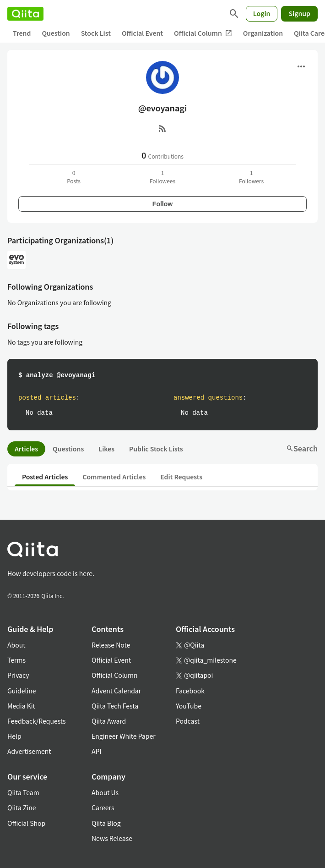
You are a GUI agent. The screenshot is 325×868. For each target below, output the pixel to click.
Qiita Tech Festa (115, 706)
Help (14, 736)
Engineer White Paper (124, 736)
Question (56, 33)
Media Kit (21, 706)
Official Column (203, 33)
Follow (162, 204)
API (96, 751)
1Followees (162, 177)
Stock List (96, 33)
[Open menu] (301, 66)
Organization (263, 33)
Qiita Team (23, 792)
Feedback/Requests (37, 721)
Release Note (111, 645)
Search (302, 448)
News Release (112, 838)
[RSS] (162, 128)
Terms (16, 660)
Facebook (190, 691)
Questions (68, 449)
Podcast (188, 721)
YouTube (189, 706)
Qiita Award (109, 721)
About (16, 645)
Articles (26, 449)
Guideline (22, 691)
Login (262, 13)
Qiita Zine (22, 808)
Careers (103, 808)
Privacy (18, 675)
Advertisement (29, 751)
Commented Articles (114, 477)
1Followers (251, 177)
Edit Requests (181, 477)
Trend (22, 33)
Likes (106, 449)
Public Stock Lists (156, 449)
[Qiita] (25, 14)
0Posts (74, 177)
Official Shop (26, 823)
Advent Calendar (116, 691)
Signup (299, 13)
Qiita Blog (106, 823)
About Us (105, 792)
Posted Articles (45, 477)
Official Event (142, 33)
